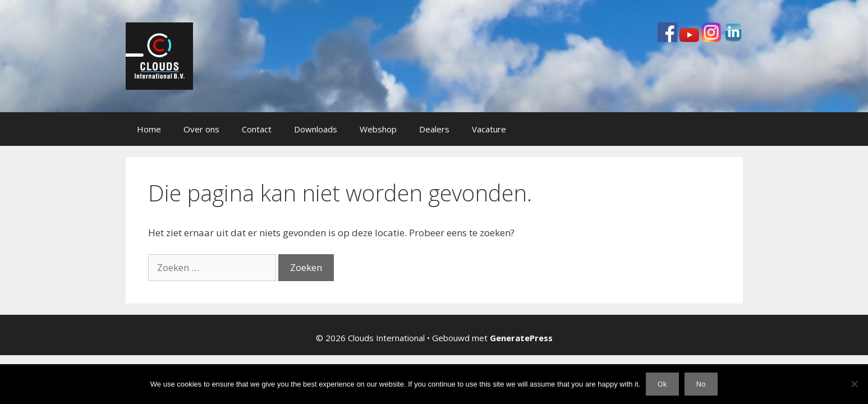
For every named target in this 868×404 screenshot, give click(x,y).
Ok (662, 384)
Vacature (489, 129)
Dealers (434, 129)
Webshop (378, 129)
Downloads (316, 129)
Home (149, 129)
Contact (257, 129)
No (701, 384)
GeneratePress (521, 338)
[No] (854, 384)
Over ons (201, 129)
